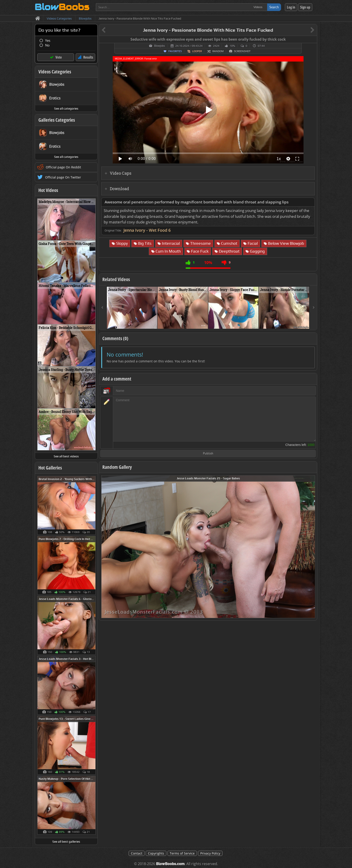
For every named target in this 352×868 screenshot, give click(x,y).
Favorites (175, 51)
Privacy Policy (210, 853)
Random (218, 51)
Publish (208, 454)
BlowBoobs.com (170, 864)
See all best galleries (66, 842)
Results (88, 57)
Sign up (305, 7)
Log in (291, 7)
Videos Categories (55, 72)
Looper (197, 51)
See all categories (66, 108)
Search (274, 7)
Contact (137, 853)
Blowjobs (159, 46)
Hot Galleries (50, 468)
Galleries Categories (57, 120)
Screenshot (242, 51)
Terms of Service (182, 853)
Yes (48, 41)
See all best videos (66, 456)
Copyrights (156, 853)
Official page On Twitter (63, 177)
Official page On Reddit (63, 167)
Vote (59, 57)
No (47, 45)
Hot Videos (48, 190)
